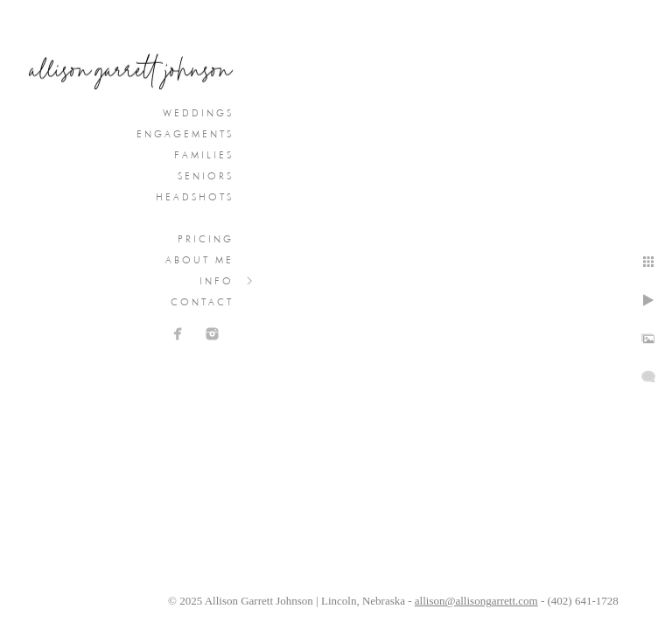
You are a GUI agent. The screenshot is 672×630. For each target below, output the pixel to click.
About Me (199, 260)
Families (204, 155)
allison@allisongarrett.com (476, 601)
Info (217, 281)
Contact (202, 302)
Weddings (198, 113)
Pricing (206, 239)
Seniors (206, 176)
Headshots (195, 197)
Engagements (185, 134)
